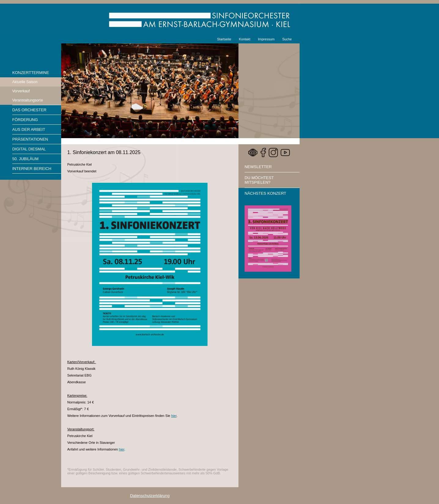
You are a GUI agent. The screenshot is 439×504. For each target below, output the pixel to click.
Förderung (25, 120)
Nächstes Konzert (265, 193)
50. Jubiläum (25, 159)
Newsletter (258, 167)
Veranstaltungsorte (28, 100)
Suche (287, 39)
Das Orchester (29, 110)
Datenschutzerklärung (150, 496)
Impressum (266, 39)
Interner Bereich (32, 169)
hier (174, 416)
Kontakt (244, 39)
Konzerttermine (31, 73)
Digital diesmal (29, 149)
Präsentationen (30, 139)
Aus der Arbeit (29, 129)
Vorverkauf (21, 91)
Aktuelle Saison (25, 82)
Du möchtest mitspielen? (259, 180)
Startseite (224, 39)
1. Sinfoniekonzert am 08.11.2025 (104, 152)
